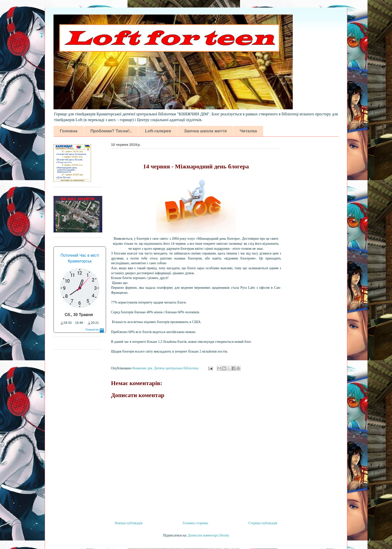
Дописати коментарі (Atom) (208, 535)
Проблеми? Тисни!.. (111, 131)
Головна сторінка (195, 523)
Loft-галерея (158, 131)
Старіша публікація (263, 523)
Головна (69, 131)
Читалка (248, 131)
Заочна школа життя (205, 131)
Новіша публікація (129, 523)
